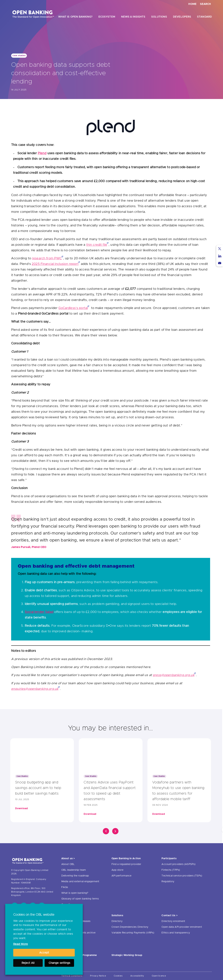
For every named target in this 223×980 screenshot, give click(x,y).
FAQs (65, 887)
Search (205, 4)
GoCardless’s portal (73, 308)
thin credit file (97, 245)
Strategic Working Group (127, 955)
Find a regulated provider (126, 864)
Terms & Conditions (72, 976)
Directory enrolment (173, 921)
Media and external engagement (80, 882)
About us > (68, 859)
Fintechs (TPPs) (171, 870)
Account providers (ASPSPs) (178, 864)
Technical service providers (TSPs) (182, 876)
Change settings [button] (59, 963)
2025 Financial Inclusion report (55, 264)
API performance (122, 876)
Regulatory (168, 882)
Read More (21, 944)
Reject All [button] (28, 963)
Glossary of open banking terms (80, 899)
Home (192, 4)
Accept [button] (44, 953)
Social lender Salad (39, 612)
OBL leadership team (74, 870)
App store (117, 870)
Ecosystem (107, 17)
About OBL (68, 864)
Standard (204, 17)
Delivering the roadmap (75, 876)
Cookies (118, 976)
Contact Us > (169, 916)
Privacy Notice (98, 976)
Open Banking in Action (126, 859)
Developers (182, 17)
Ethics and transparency (176, 933)
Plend (42, 153)
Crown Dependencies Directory (130, 927)
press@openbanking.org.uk (174, 675)
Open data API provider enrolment (182, 927)
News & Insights (133, 17)
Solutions (159, 17)
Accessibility (137, 976)
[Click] (106, 831)
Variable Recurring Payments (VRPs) (133, 933)
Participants (169, 859)
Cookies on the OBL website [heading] (34, 915)
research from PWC (47, 258)
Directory (117, 921)
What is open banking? (75, 17)
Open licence (159, 976)
